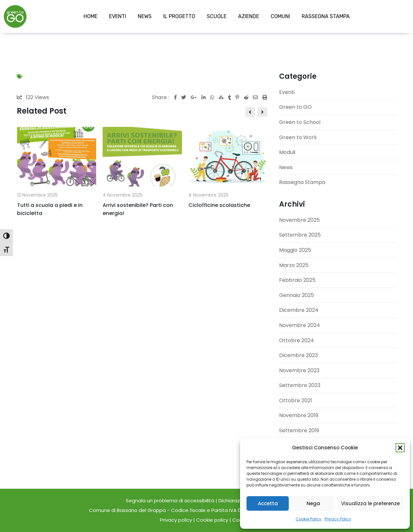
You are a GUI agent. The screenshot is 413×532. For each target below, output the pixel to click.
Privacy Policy (338, 519)
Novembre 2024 (300, 325)
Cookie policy (212, 520)
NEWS (145, 16)
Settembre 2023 (300, 385)
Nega (313, 503)
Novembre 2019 (299, 415)
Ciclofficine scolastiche (219, 205)
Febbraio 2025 (297, 280)
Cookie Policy (308, 519)
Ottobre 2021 (296, 400)
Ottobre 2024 (297, 340)
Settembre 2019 (299, 430)
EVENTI (118, 16)
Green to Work (298, 137)
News (286, 167)
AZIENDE (249, 16)
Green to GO (295, 107)
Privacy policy (176, 520)
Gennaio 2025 (297, 295)
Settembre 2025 (300, 235)
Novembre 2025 (299, 220)
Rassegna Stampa (302, 182)
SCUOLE (217, 16)
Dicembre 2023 (298, 355)
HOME (91, 16)
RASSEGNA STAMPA (326, 16)
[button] (400, 448)
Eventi (287, 92)
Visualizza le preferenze (370, 503)
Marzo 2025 (294, 265)
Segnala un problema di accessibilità (171, 501)
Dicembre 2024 (299, 310)
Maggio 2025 (295, 250)
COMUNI (280, 16)
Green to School (300, 122)
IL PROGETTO (179, 16)
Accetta (268, 503)
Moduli (287, 152)
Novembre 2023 (299, 370)
